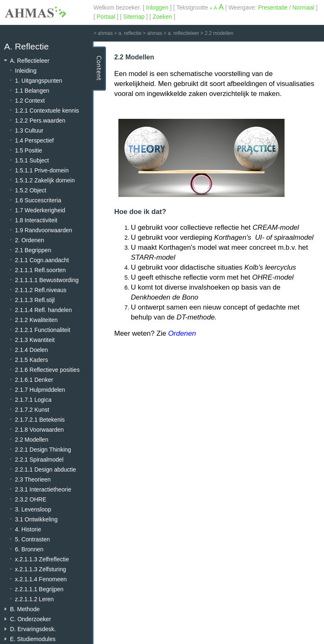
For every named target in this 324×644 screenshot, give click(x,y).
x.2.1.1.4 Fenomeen (41, 579)
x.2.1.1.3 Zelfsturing (40, 569)
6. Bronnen (29, 549)
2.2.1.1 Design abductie (45, 469)
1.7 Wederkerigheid (40, 210)
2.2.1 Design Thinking (43, 450)
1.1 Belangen (32, 91)
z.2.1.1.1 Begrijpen (39, 589)
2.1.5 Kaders (31, 360)
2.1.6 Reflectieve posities (47, 370)
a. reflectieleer (183, 33)
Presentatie (273, 7)
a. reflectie (130, 33)
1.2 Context (30, 101)
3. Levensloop (33, 509)
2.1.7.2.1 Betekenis (40, 420)
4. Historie (28, 529)
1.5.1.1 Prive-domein (42, 170)
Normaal (303, 7)
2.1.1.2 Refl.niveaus (41, 290)
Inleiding (26, 71)
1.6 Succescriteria (38, 200)
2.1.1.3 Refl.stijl (35, 300)
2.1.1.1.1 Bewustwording (47, 280)
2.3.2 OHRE (31, 499)
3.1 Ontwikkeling (36, 519)
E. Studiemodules (33, 639)
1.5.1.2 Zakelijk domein (45, 180)
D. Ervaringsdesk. (33, 629)
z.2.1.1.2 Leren (34, 599)
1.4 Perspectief (34, 140)
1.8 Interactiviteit (36, 220)
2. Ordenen (29, 240)
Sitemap (134, 17)
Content (99, 69)
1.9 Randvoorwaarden (44, 230)
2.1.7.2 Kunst (32, 410)
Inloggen (157, 7)
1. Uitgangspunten (39, 81)
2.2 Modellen (32, 440)
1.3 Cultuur (29, 130)
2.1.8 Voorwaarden (39, 430)
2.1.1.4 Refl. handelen (43, 310)
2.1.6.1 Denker (34, 380)
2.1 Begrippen (33, 250)
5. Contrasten (32, 539)
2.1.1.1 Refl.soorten (40, 270)
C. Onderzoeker (31, 619)
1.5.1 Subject (32, 160)
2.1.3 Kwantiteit (35, 340)
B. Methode (25, 609)
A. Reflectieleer (30, 61)
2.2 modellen (219, 33)
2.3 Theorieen (33, 479)
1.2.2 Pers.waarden (40, 120)
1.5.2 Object (31, 190)
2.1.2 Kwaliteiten (36, 320)
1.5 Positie (28, 150)
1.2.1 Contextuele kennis (47, 111)
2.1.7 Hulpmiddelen (40, 390)
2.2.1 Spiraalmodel (39, 460)
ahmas (105, 33)
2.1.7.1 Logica (33, 400)
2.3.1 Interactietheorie (43, 489)
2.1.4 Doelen (31, 350)
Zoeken (162, 17)
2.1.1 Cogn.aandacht (42, 260)
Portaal (106, 17)
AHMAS (35, 12)
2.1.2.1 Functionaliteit (43, 330)
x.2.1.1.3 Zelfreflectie (42, 559)
